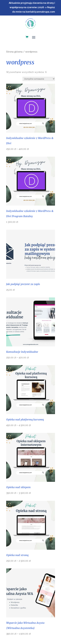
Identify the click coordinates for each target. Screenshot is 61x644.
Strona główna (14, 52)
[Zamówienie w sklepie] (39, 79)
